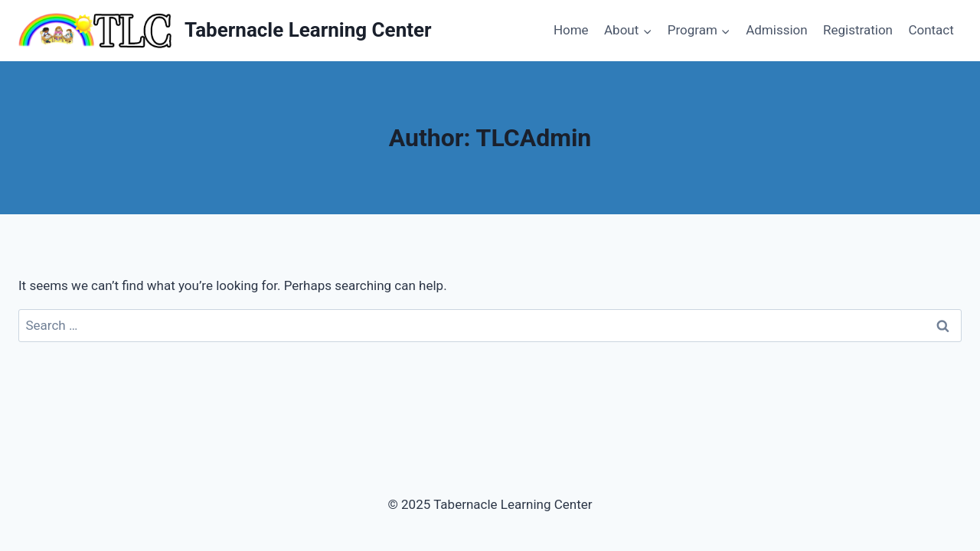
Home (571, 30)
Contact (931, 30)
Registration (858, 30)
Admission (776, 30)
